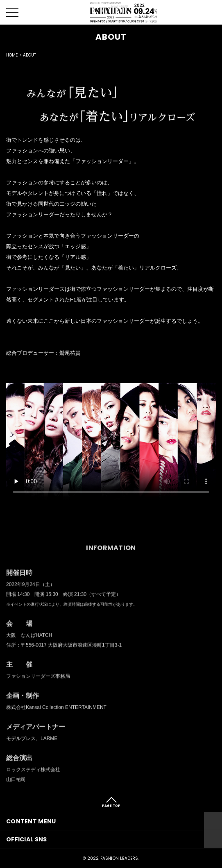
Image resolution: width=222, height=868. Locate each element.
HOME (12, 55)
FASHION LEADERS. (120, 858)
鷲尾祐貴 (70, 355)
